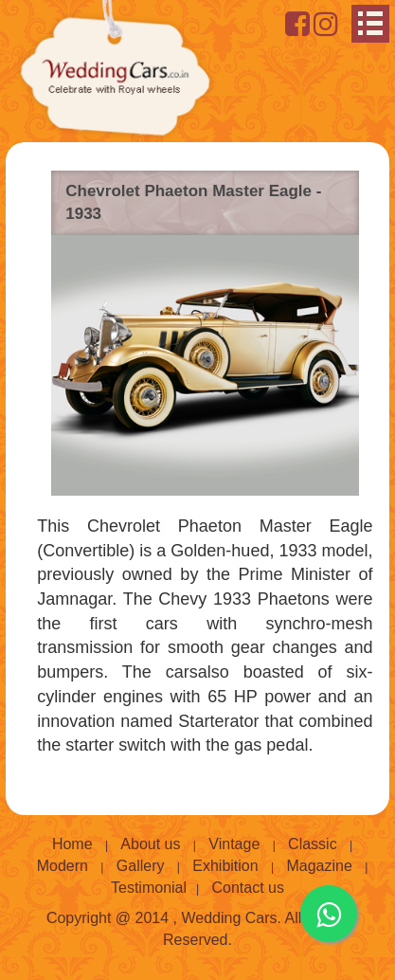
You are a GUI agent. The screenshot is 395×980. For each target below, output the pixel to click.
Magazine (319, 866)
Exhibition (225, 866)
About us (150, 844)
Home (72, 844)
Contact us (248, 888)
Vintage (234, 844)
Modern (63, 866)
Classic (313, 844)
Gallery (141, 866)
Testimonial (149, 888)
